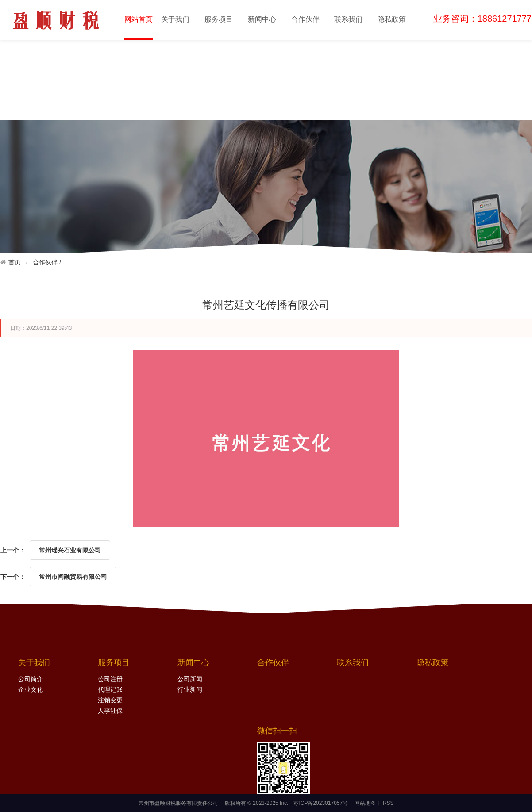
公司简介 (31, 679)
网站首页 (139, 27)
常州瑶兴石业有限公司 (70, 550)
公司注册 (110, 679)
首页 (15, 262)
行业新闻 (190, 690)
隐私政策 (392, 19)
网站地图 (365, 803)
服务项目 (219, 19)
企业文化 (31, 690)
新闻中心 (262, 19)
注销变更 (110, 700)
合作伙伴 (305, 19)
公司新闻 (190, 679)
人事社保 (110, 711)
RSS (387, 803)
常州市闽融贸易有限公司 (73, 577)
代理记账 (110, 690)
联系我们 (348, 19)
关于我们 (175, 19)
